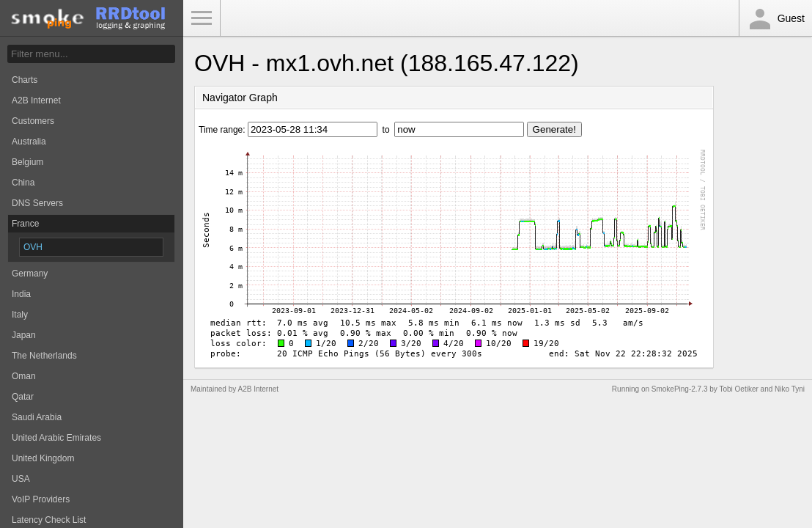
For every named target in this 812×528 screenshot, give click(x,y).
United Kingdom (43, 458)
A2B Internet (36, 100)
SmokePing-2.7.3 (680, 389)
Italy (20, 315)
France (25, 224)
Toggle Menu (202, 18)
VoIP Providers (41, 499)
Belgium (27, 162)
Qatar (23, 397)
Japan (24, 335)
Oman (24, 376)
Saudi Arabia (37, 417)
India (21, 294)
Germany (30, 274)
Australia (29, 142)
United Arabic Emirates (56, 438)
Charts (25, 80)
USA (21, 479)
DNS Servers (37, 203)
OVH (33, 247)
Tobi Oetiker (738, 389)
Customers (33, 121)
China (23, 183)
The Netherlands (44, 356)
